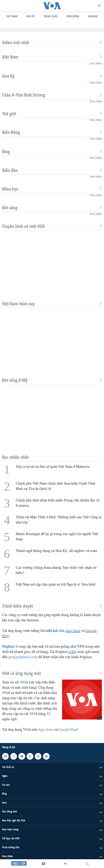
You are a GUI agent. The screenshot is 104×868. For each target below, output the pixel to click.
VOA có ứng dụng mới (52, 673)
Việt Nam (12, 16)
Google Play (68, 729)
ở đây (73, 652)
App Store (73, 631)
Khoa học (52, 189)
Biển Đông (73, 16)
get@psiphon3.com (23, 657)
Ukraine (93, 16)
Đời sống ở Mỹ (52, 380)
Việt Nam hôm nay (52, 304)
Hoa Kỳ (30, 16)
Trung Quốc (51, 16)
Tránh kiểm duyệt (52, 606)
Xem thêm (96, 63)
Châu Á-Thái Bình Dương (52, 95)
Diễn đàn (52, 170)
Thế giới (52, 114)
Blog (52, 152)
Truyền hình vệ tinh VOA (52, 226)
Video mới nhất (52, 43)
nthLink (52, 631)
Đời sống (52, 208)
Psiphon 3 (10, 646)
